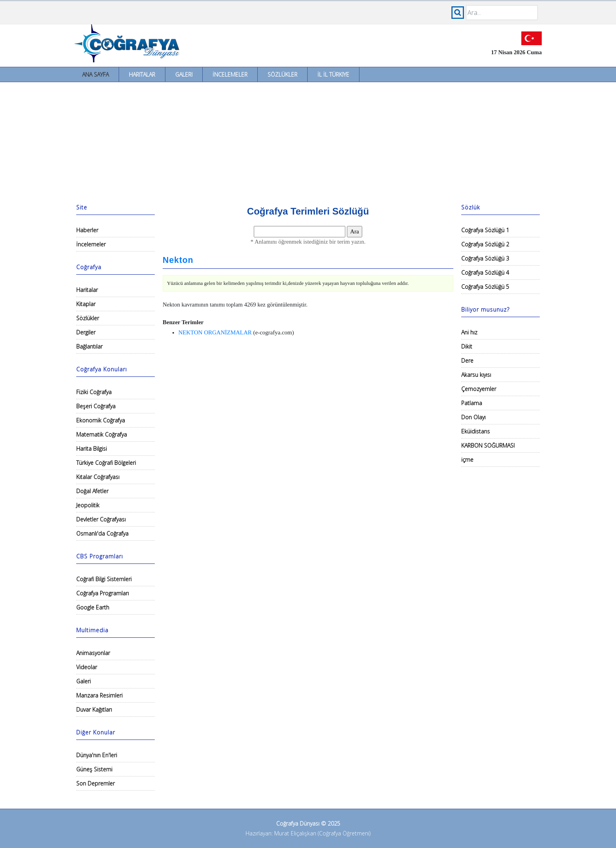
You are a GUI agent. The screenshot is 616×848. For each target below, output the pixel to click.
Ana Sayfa (95, 74)
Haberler (87, 230)
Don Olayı (473, 417)
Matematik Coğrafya (102, 434)
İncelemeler (230, 74)
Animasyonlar (93, 653)
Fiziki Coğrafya (94, 392)
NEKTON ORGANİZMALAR (215, 332)
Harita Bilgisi (92, 449)
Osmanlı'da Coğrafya (102, 533)
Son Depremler (95, 783)
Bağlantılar (89, 346)
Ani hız (469, 332)
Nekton (178, 260)
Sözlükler (282, 74)
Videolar (87, 667)
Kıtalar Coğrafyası (98, 477)
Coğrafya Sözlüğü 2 (485, 244)
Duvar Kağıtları (94, 709)
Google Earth (93, 607)
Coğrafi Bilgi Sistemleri (104, 579)
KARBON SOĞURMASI (488, 445)
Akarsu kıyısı (476, 375)
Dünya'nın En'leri (97, 755)
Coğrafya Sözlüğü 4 (485, 273)
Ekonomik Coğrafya (101, 420)
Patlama (472, 403)
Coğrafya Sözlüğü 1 (485, 230)
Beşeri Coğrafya (96, 406)
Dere (467, 361)
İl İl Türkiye (333, 74)
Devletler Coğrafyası (101, 519)
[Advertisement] (308, 141)
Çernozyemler (479, 389)
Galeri (184, 74)
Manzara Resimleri (99, 695)
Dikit (467, 346)
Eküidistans (476, 431)
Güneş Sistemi (94, 769)
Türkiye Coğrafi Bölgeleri (106, 463)
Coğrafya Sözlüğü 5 (485, 287)
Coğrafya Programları (103, 593)
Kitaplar (86, 304)
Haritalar (142, 74)
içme (467, 460)
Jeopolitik (88, 505)
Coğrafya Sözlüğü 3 (485, 258)
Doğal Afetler (92, 491)
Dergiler (86, 332)
